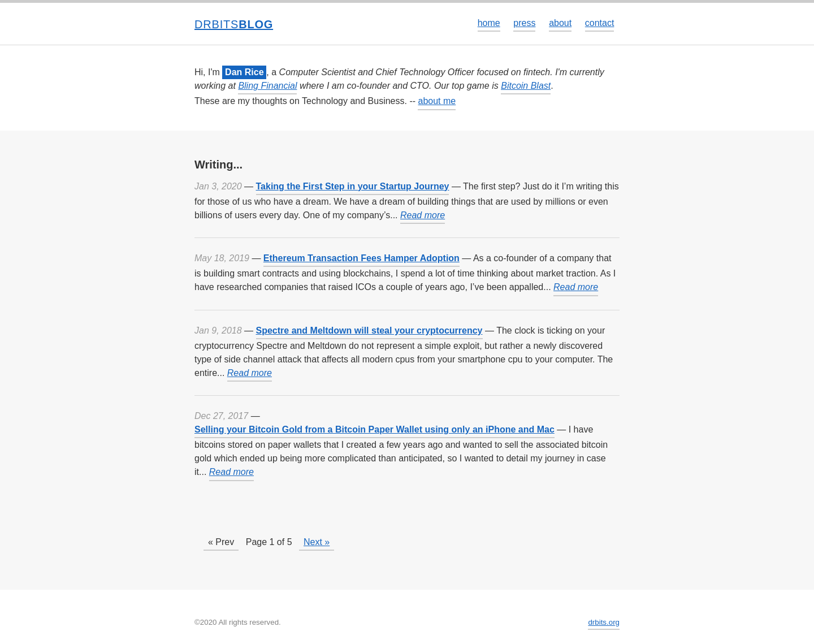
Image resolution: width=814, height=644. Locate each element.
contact (600, 23)
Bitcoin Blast (526, 86)
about (560, 23)
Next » (317, 542)
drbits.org (604, 622)
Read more (423, 215)
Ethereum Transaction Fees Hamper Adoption (361, 258)
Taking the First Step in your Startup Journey (353, 186)
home (489, 23)
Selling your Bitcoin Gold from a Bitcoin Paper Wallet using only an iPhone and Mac (374, 429)
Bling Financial (267, 86)
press (524, 23)
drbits (234, 24)
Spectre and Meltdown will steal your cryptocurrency (369, 330)
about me (437, 101)
